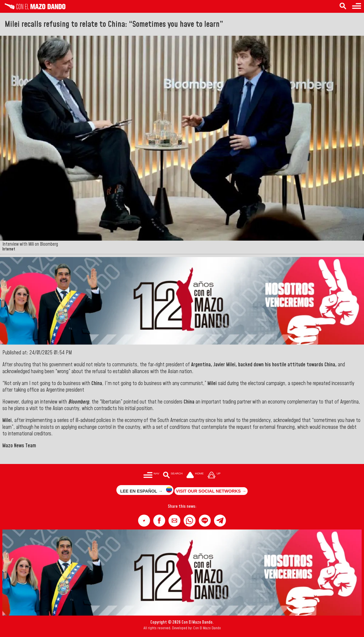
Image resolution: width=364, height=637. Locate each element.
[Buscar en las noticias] (173, 475)
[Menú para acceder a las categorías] (151, 475)
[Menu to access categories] (357, 6)
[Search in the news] (343, 6)
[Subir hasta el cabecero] (214, 475)
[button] (144, 521)
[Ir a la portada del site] (195, 475)
